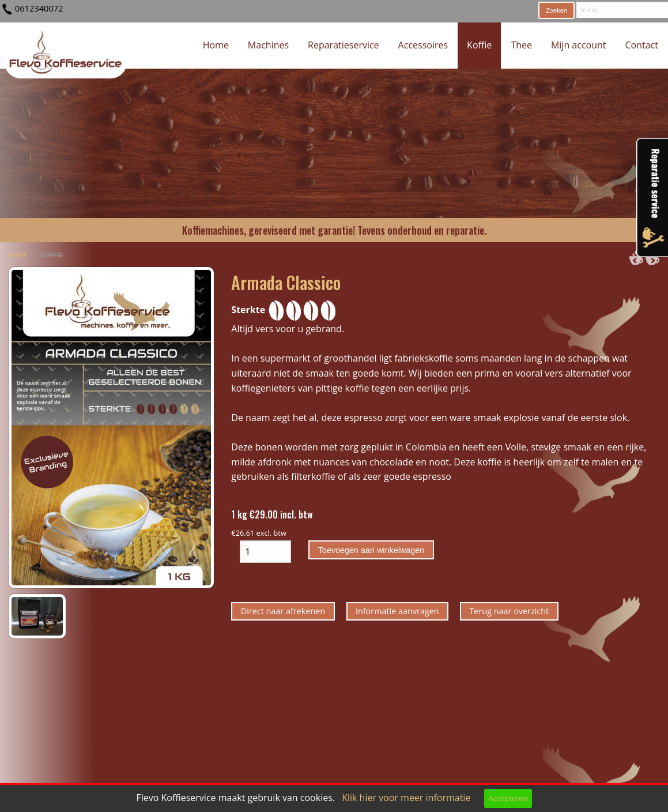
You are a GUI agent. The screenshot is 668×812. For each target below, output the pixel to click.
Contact (642, 45)
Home (216, 45)
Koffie (479, 45)
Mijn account (579, 45)
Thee (521, 45)
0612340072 (39, 8)
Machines (268, 45)
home (19, 255)
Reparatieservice (344, 45)
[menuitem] (216, 46)
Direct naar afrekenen (283, 611)
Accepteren (508, 798)
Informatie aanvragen (397, 611)
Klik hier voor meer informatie (406, 798)
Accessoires (423, 45)
